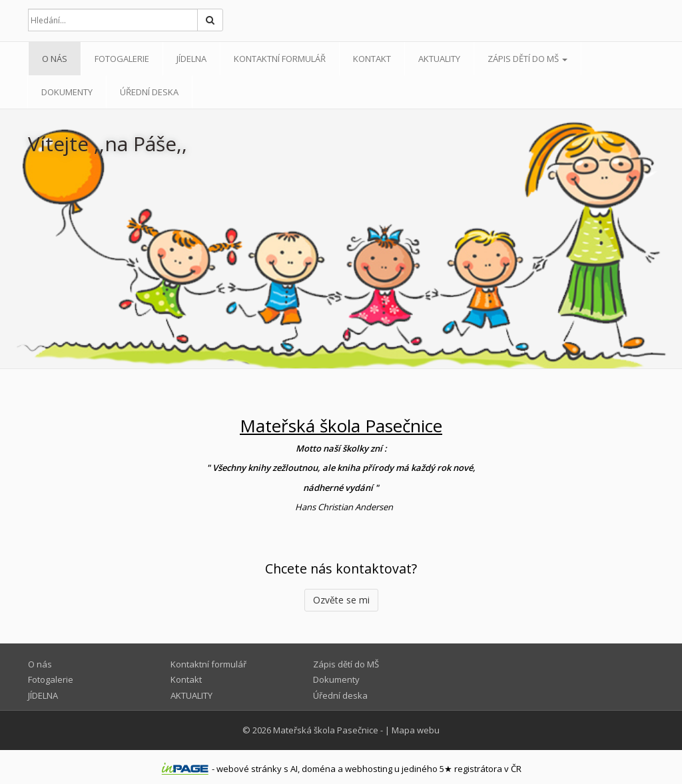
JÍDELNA (191, 59)
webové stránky (249, 769)
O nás (55, 59)
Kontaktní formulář (280, 59)
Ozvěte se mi (341, 600)
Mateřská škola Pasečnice (326, 730)
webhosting (369, 769)
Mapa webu (416, 730)
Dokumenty (67, 92)
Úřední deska (149, 92)
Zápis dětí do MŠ (527, 59)
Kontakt (372, 59)
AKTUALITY (439, 59)
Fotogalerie (122, 59)
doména (319, 769)
